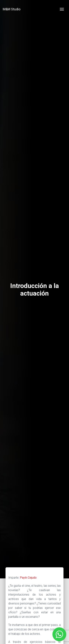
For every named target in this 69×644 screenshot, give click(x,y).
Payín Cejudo (28, 578)
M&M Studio (12, 9)
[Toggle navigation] (62, 9)
